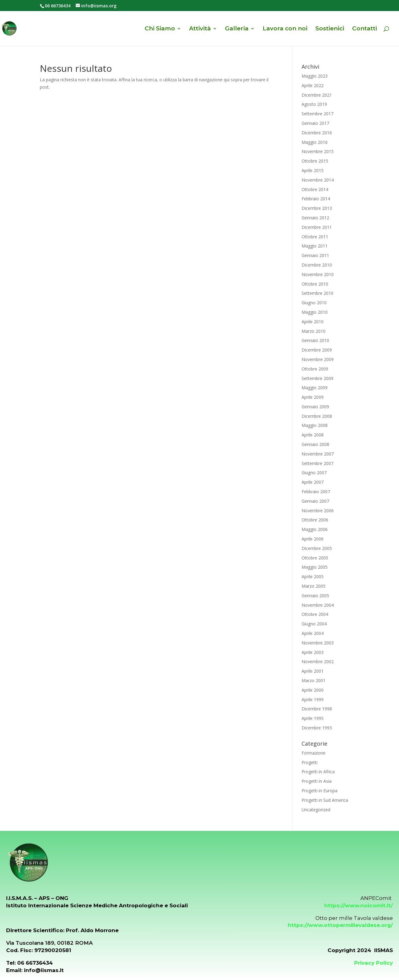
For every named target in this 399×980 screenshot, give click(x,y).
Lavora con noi (285, 29)
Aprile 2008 (313, 435)
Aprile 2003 (313, 652)
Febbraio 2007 (316, 492)
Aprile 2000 (313, 690)
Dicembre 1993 (317, 728)
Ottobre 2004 (315, 614)
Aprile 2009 (313, 397)
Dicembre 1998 (317, 709)
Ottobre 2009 (315, 369)
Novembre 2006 (318, 511)
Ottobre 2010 (315, 284)
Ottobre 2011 (315, 237)
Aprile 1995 (313, 718)
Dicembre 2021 (317, 95)
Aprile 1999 (313, 699)
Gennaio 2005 (315, 596)
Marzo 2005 (313, 586)
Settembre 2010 (317, 293)
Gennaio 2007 (315, 501)
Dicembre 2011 (317, 227)
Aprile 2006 (313, 539)
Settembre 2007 (317, 463)
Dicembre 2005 (317, 548)
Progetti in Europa (319, 791)
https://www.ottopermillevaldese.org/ (340, 925)
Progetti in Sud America (325, 800)
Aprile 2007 (313, 482)
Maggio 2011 (315, 246)
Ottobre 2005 (315, 558)
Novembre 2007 (318, 454)
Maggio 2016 (315, 142)
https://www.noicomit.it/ (359, 905)
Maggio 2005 (315, 567)
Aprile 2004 (313, 633)
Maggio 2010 (315, 312)
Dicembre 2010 (317, 265)
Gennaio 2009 (315, 407)
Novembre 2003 (318, 643)
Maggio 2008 (315, 425)
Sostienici (330, 29)
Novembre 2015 (318, 151)
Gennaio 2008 (315, 444)
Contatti (365, 29)
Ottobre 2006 (315, 520)
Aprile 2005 (313, 576)
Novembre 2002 (318, 661)
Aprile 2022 (313, 85)
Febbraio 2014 (316, 199)
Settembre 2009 (317, 378)
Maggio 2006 (315, 529)
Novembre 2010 (318, 274)
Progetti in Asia (317, 781)
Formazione (313, 753)
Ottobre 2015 (315, 161)
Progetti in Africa (318, 772)
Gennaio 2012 (315, 218)
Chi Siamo (160, 29)
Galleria (237, 29)
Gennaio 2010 (315, 340)
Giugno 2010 (314, 303)
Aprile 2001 (313, 671)
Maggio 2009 (315, 388)
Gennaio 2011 (315, 255)
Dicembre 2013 (317, 208)
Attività (200, 29)
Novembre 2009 (318, 359)
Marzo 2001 (313, 680)
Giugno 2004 (314, 624)
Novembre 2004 (318, 605)
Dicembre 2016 (317, 133)
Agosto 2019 (314, 104)
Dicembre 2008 (317, 416)
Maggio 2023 (315, 76)
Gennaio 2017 (315, 123)
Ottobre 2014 (315, 189)
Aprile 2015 (313, 170)
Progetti (310, 762)
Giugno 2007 (314, 473)
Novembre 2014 (318, 180)
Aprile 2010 (313, 322)
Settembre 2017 (317, 114)
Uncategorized (316, 810)
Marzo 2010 (313, 331)
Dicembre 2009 (317, 350)
